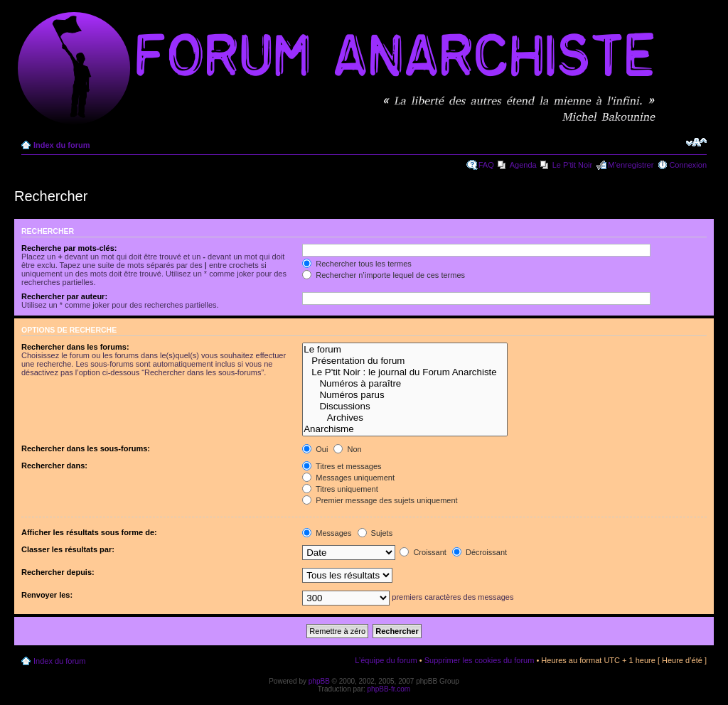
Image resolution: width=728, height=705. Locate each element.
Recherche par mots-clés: (69, 248)
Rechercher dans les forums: (75, 347)
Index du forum (61, 145)
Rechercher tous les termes (357, 264)
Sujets (375, 533)
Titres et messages (342, 466)
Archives (405, 418)
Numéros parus (405, 395)
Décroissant (480, 552)
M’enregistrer (631, 165)
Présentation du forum (405, 361)
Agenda (523, 165)
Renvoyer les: (47, 595)
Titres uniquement (340, 489)
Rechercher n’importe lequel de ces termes (384, 275)
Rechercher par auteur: (64, 296)
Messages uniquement (348, 478)
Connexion (688, 165)
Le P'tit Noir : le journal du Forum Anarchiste (405, 372)
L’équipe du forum (386, 660)
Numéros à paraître (405, 384)
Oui (315, 449)
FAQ (486, 165)
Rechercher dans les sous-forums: (86, 448)
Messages (327, 533)
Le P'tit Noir (573, 165)
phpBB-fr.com (389, 689)
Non (347, 449)
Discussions (405, 407)
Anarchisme (405, 429)
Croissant (423, 552)
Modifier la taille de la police (696, 142)
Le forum (405, 350)
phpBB (319, 681)
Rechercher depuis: (58, 572)
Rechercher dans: (54, 465)
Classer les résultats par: (68, 549)
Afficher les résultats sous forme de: (89, 532)
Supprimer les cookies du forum (480, 660)
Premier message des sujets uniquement (380, 500)
